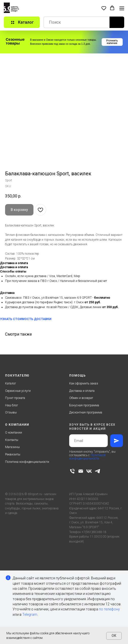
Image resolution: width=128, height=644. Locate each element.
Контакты (12, 440)
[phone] (72, 471)
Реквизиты (13, 454)
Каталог (11, 383)
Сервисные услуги (18, 391)
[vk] (89, 471)
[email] (81, 471)
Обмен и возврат (81, 398)
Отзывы (11, 412)
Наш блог (12, 405)
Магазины (12, 447)
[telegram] (97, 471)
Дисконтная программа (86, 412)
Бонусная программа (84, 405)
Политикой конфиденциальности (87, 457)
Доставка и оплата (82, 391)
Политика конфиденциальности (27, 462)
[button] (104, 8)
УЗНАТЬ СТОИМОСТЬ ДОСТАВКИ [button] (26, 319)
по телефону (109, 609)
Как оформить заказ (84, 383)
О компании (14, 433)
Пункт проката (15, 398)
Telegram (30, 614)
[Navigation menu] (122, 8)
